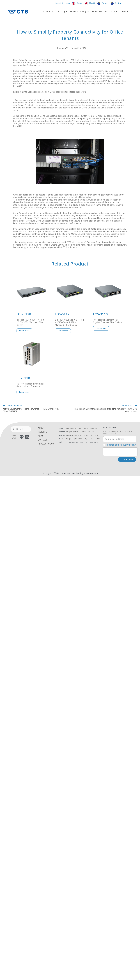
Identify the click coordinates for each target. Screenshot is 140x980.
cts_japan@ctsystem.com (76, 439)
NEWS (41, 436)
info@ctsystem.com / (74, 428)
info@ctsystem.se (73, 432)
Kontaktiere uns (62, 3)
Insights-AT (63, 48)
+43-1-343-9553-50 (93, 435)
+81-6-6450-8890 (94, 439)
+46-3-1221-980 (88, 432)
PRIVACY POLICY (46, 444)
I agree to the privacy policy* (122, 445)
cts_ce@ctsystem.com (75, 435)
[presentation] (120, 452)
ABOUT (41, 428)
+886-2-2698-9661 (90, 428)
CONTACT (43, 440)
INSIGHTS (43, 432)
